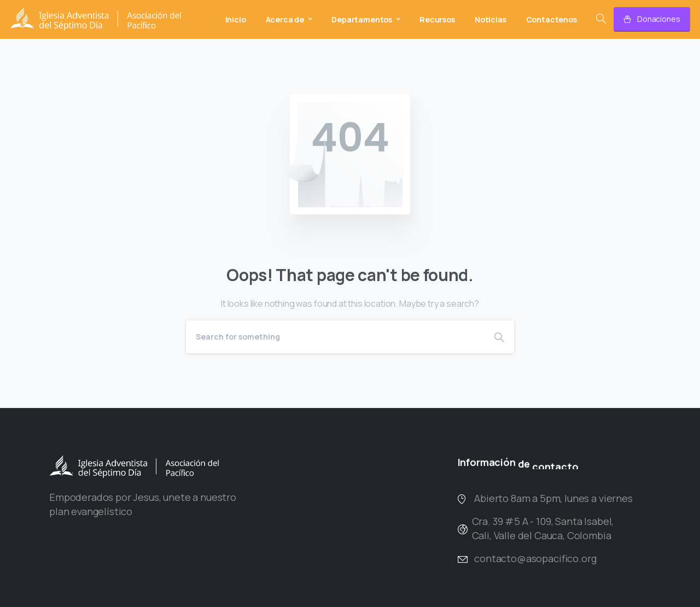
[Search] (335, 337)
